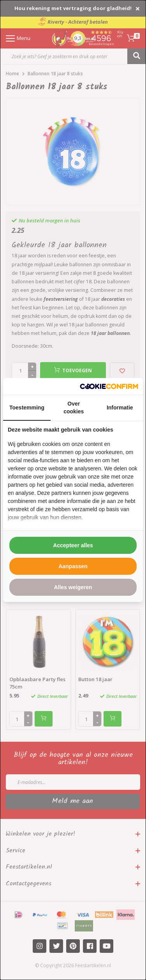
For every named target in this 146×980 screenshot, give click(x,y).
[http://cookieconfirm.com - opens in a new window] (109, 386)
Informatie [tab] (120, 408)
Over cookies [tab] (74, 408)
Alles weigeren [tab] (73, 587)
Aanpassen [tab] (73, 566)
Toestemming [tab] (27, 408)
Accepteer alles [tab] (73, 545)
